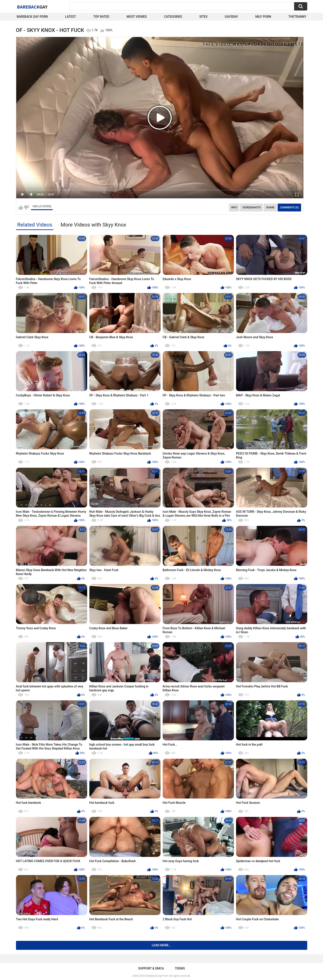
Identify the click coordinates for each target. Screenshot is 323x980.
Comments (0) (289, 208)
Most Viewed (137, 17)
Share (270, 208)
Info (234, 208)
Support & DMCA (151, 968)
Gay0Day (231, 17)
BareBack (32, 7)
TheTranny (297, 17)
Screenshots (252, 208)
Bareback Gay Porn (32, 17)
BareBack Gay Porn (157, 976)
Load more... (161, 945)
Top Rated (101, 17)
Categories (173, 17)
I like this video (21, 208)
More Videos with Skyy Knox (93, 225)
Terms (180, 968)
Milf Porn (263, 17)
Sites (203, 17)
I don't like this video (26, 208)
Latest (71, 17)
